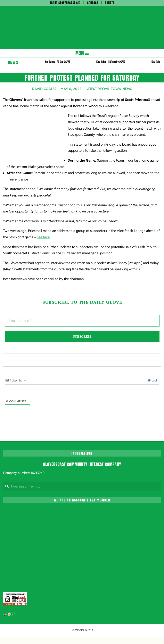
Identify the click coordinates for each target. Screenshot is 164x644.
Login (153, 380)
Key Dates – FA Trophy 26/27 (111, 62)
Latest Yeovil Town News (109, 89)
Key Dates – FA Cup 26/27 (57, 62)
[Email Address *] (82, 321)
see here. (44, 237)
